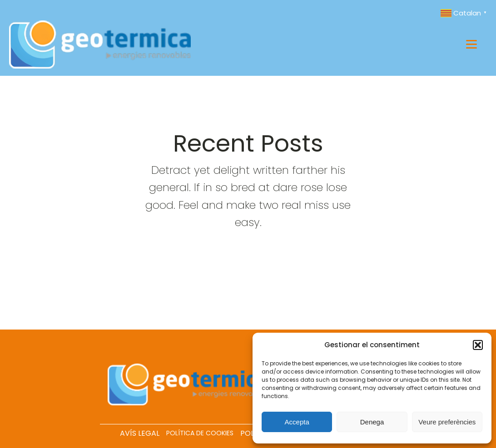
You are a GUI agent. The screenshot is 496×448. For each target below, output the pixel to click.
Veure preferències (447, 422)
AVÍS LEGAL (140, 433)
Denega (372, 422)
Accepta (297, 422)
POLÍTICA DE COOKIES (200, 433)
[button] (478, 345)
